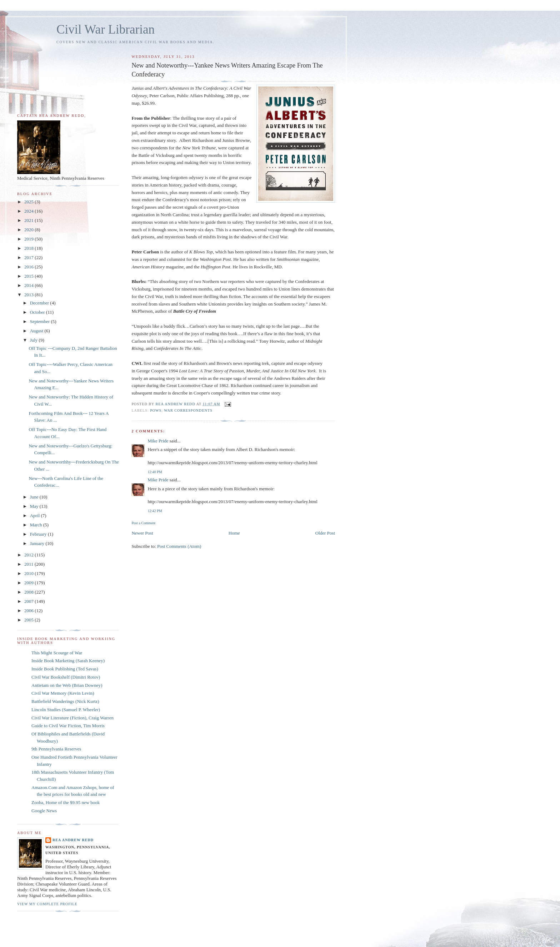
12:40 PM (155, 472)
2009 (29, 583)
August (37, 331)
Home (234, 533)
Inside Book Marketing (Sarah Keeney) (68, 661)
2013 (29, 295)
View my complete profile (47, 904)
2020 (29, 230)
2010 (29, 573)
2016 (29, 267)
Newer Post (142, 533)
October (38, 312)
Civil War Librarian (106, 29)
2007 (29, 601)
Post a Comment (143, 523)
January (38, 543)
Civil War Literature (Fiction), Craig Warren (72, 718)
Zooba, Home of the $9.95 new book (66, 802)
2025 (29, 202)
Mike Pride (158, 441)
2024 (29, 211)
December (40, 303)
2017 (29, 257)
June (35, 497)
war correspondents (188, 410)
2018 (29, 248)
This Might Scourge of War (57, 653)
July (34, 340)
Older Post (325, 533)
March (37, 525)
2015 (29, 276)
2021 (29, 220)
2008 (29, 592)
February (39, 534)
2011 (29, 564)
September (41, 321)
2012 (29, 555)
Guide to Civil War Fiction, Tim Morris (68, 726)
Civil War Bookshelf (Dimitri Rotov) (66, 677)
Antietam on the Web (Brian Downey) (67, 685)
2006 (29, 611)
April (36, 515)
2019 (29, 239)
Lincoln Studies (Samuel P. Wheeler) (66, 710)
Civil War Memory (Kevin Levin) (63, 693)
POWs (156, 410)
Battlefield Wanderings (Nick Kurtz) (65, 701)
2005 (29, 620)
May (35, 506)
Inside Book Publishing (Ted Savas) (65, 669)
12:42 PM (155, 511)
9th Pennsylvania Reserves (56, 749)
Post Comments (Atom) (179, 546)
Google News (44, 811)
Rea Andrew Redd (73, 840)
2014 (29, 285)
